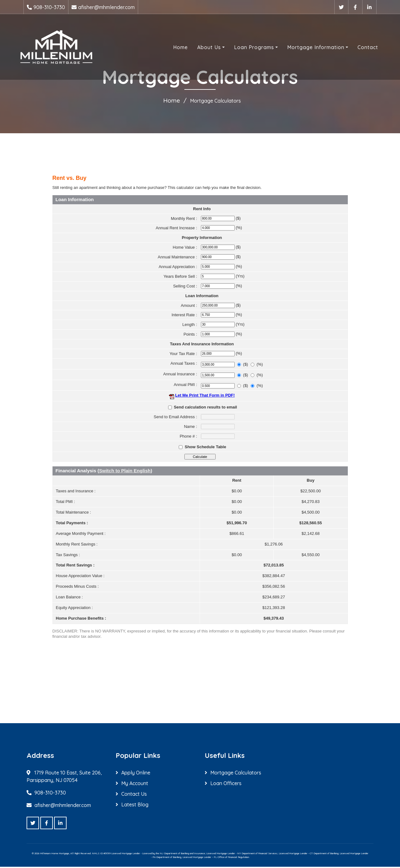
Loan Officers (226, 784)
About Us (203, 48)
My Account (135, 784)
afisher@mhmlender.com (106, 7)
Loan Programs (248, 48)
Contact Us (134, 795)
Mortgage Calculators (236, 774)
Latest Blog (135, 806)
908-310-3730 (49, 7)
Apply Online (136, 774)
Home (174, 48)
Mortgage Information (310, 48)
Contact (362, 48)
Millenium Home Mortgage (55, 855)
